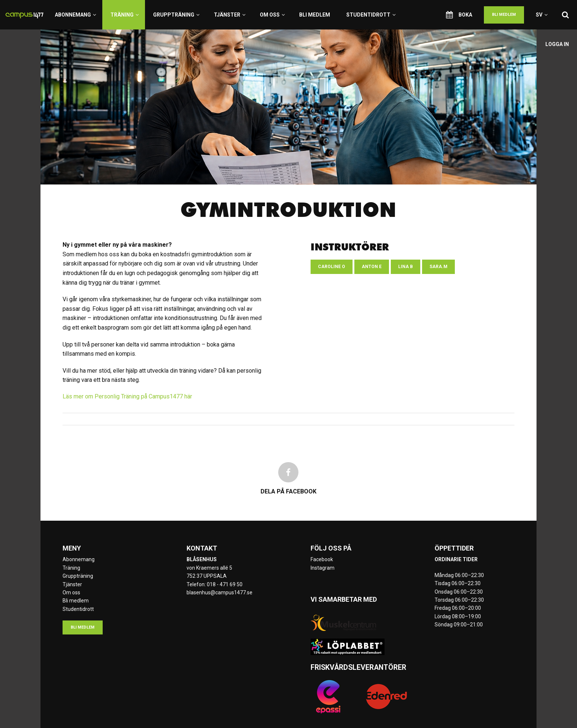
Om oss (272, 15)
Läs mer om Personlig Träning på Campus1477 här (127, 396)
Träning (125, 15)
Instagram (323, 568)
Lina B (406, 267)
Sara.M (438, 267)
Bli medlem (315, 15)
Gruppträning (176, 15)
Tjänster (230, 15)
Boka (459, 15)
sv (542, 15)
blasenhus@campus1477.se (220, 592)
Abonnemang (75, 15)
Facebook (322, 559)
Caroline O (332, 267)
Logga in (557, 44)
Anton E (372, 267)
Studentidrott (371, 15)
